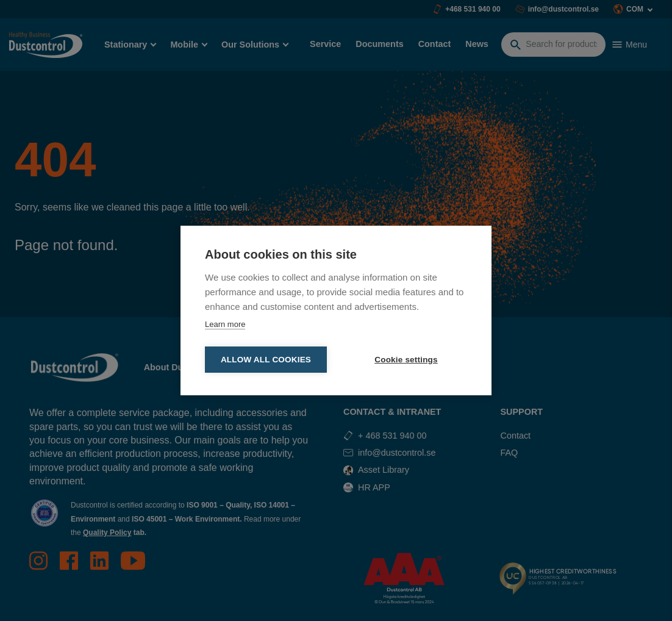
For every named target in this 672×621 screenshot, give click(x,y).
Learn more (225, 324)
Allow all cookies (266, 360)
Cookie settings (406, 360)
